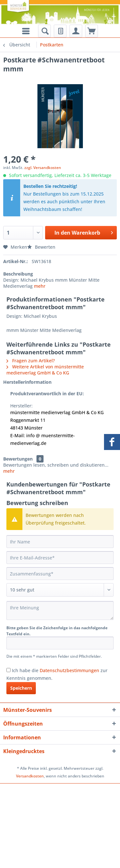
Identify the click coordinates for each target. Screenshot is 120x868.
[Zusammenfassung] (60, 574)
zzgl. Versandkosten (43, 168)
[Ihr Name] (60, 542)
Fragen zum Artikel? (31, 361)
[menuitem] (44, 31)
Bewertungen (18, 459)
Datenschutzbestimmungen (69, 670)
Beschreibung (18, 274)
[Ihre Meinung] (60, 611)
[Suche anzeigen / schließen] (44, 31)
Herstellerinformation (27, 382)
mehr (40, 286)
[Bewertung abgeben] (60, 590)
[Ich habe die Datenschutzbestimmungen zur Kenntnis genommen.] (8, 670)
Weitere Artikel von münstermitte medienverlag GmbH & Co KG (45, 370)
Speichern (21, 688)
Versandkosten (30, 776)
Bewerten (41, 247)
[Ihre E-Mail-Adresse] (60, 558)
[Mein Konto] (76, 31)
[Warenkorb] (92, 31)
